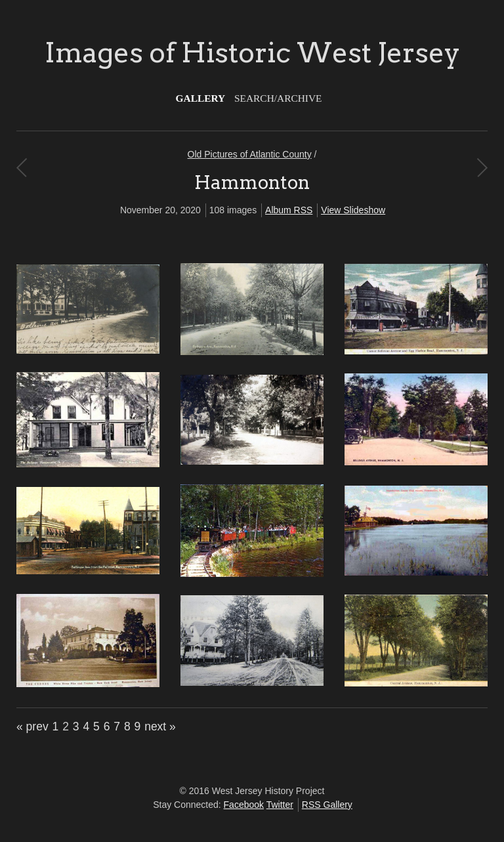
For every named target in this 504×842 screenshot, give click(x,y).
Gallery (201, 98)
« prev (32, 726)
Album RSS (289, 210)
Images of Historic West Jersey (252, 53)
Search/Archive (278, 98)
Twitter (280, 805)
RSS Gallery (327, 805)
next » (160, 726)
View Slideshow (353, 210)
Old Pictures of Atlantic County (250, 154)
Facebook (244, 805)
